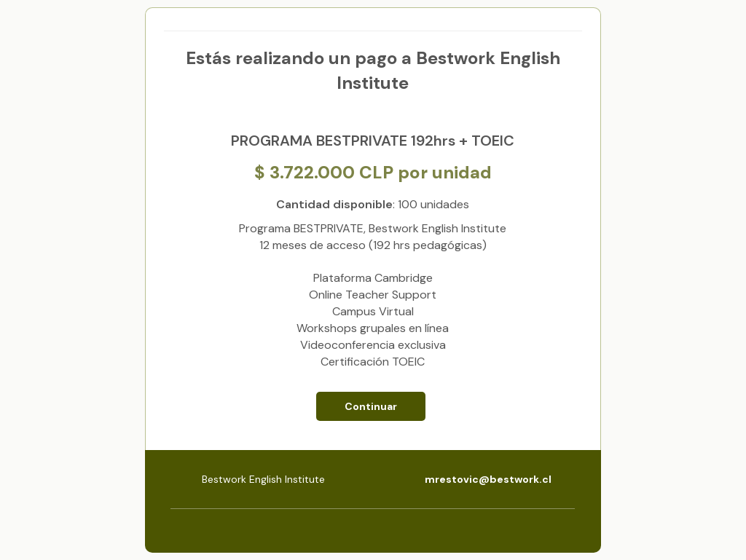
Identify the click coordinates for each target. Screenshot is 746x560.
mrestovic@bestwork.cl (488, 479)
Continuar (371, 406)
